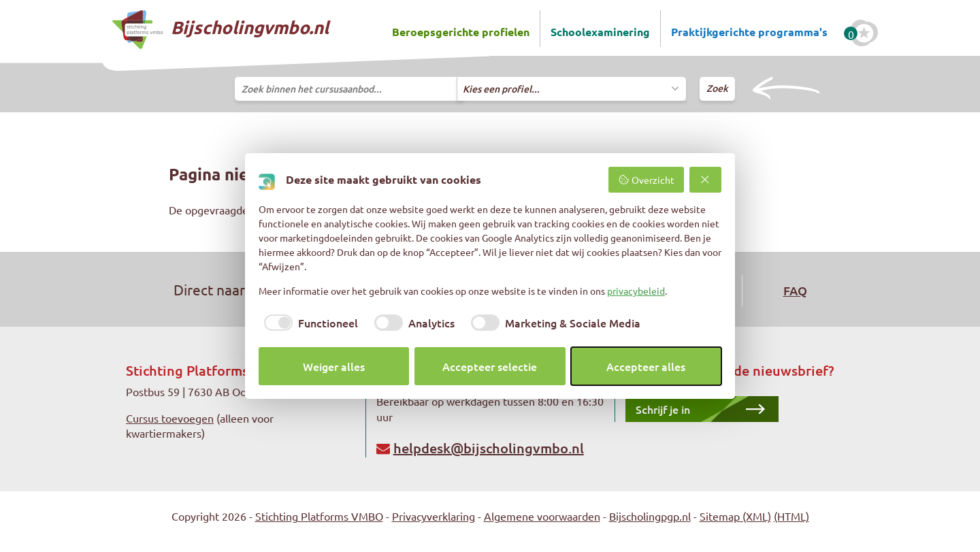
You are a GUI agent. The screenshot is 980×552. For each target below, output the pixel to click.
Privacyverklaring (434, 516)
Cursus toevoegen (170, 418)
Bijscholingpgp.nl (650, 516)
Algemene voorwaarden (542, 516)
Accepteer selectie (490, 366)
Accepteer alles (646, 366)
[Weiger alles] (706, 180)
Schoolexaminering (600, 32)
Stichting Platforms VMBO (319, 516)
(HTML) (791, 516)
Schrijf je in (663, 409)
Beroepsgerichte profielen (461, 32)
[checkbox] (308, 323)
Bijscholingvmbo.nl (220, 30)
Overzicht (646, 180)
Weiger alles (334, 366)
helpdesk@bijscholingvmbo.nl (489, 448)
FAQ (795, 290)
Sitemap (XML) (735, 516)
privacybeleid (636, 291)
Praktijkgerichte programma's (749, 32)
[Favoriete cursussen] (864, 33)
